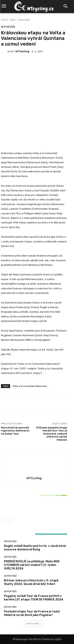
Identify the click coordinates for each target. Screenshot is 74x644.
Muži (13, 20)
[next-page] (10, 521)
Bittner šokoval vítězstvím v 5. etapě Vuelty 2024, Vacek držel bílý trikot (34, 506)
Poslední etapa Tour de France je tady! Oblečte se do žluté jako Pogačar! (32, 613)
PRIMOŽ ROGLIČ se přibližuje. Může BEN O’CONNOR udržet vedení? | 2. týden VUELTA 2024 (32, 565)
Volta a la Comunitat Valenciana (30, 386)
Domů (4, 20)
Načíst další (34, 623)
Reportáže (24, 20)
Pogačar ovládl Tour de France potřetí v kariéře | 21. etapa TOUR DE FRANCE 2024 (34, 598)
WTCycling (22, 51)
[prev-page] (3, 521)
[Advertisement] (37, 98)
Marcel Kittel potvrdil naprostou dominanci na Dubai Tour (15, 431)
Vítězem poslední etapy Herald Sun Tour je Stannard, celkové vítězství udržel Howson (52, 434)
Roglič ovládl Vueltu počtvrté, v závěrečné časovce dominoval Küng (35, 548)
